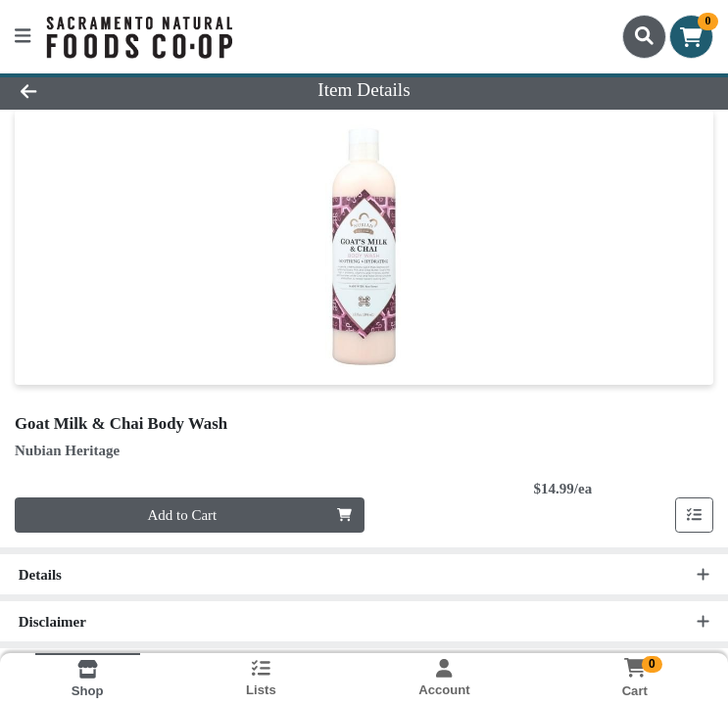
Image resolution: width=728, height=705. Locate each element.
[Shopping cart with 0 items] (691, 37)
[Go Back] (102, 91)
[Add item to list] (695, 515)
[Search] (644, 36)
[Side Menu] (23, 37)
